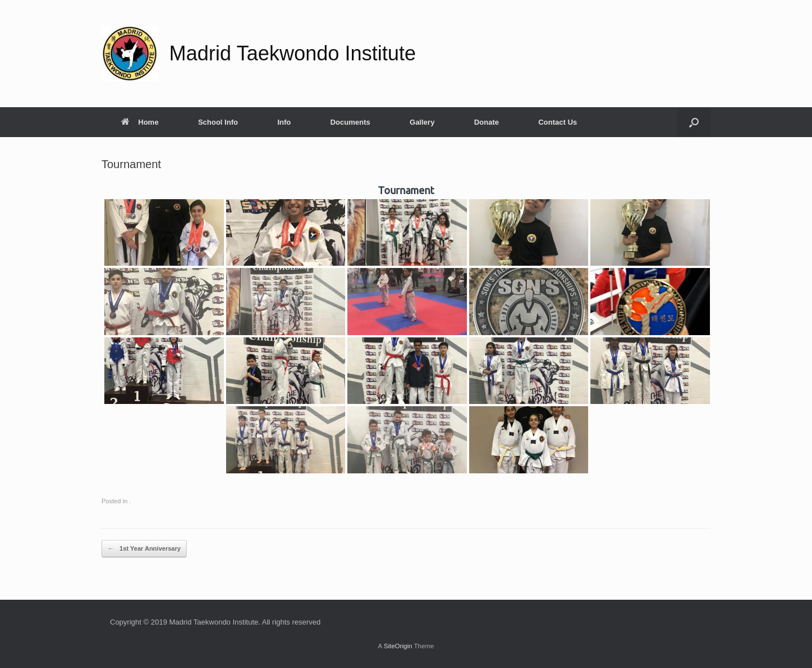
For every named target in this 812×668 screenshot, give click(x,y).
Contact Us (558, 122)
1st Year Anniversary (144, 549)
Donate (487, 122)
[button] (694, 122)
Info (284, 122)
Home (140, 122)
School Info (218, 122)
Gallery (422, 122)
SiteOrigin (398, 646)
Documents (350, 122)
